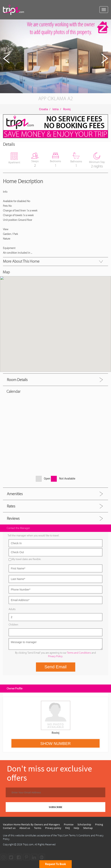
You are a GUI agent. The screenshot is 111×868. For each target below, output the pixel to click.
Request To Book (56, 864)
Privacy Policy (55, 656)
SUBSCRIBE (56, 807)
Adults (12, 609)
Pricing (99, 824)
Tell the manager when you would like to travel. (33, 536)
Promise (69, 824)
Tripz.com (28, 844)
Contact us (9, 828)
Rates (11, 506)
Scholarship (84, 824)
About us (25, 828)
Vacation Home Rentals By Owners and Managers (31, 824)
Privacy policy (53, 828)
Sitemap (88, 828)
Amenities (15, 494)
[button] (107, 23)
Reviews (13, 518)
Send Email (55, 667)
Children (13, 625)
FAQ (67, 828)
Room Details (17, 380)
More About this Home (21, 261)
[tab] (55, 380)
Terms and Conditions (79, 653)
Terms (38, 828)
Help (76, 828)
